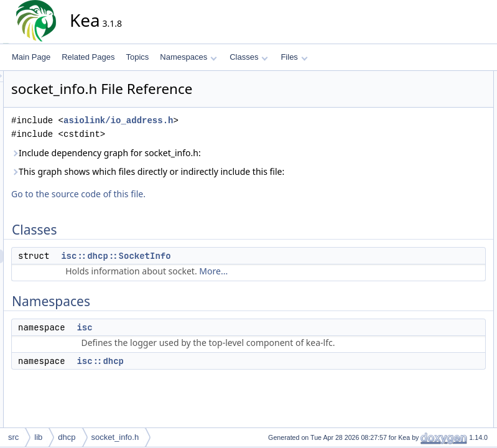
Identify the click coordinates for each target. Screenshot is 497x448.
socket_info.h (115, 437)
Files (294, 57)
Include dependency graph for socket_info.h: (218, 153)
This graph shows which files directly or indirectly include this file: (243, 178)
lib (38, 437)
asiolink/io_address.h (230, 120)
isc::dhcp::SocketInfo (228, 269)
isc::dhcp (212, 388)
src (13, 437)
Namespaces (188, 57)
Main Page (31, 57)
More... (325, 285)
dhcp (67, 437)
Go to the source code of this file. (190, 208)
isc (196, 341)
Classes (249, 57)
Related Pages (88, 57)
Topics (137, 57)
